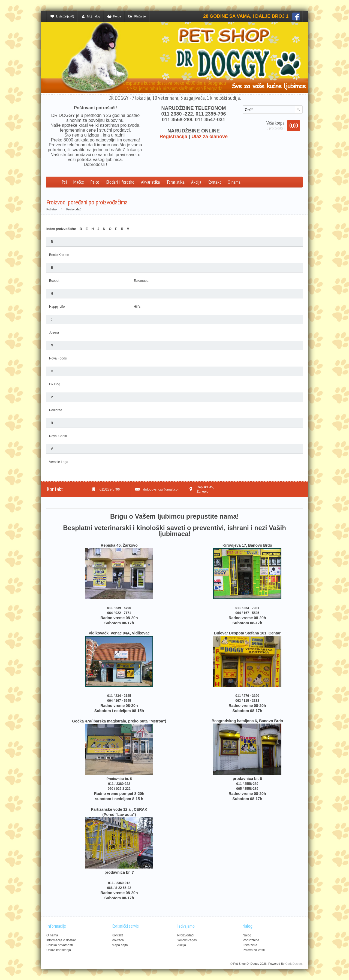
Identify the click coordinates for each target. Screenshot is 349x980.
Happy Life (57, 307)
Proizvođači (186, 935)
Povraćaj (118, 940)
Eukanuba (141, 281)
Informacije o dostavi (61, 940)
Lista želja (250, 945)
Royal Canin (58, 436)
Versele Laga (59, 462)
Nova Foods (58, 358)
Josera (54, 332)
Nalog (247, 935)
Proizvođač (74, 209)
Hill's (137, 307)
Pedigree (56, 410)
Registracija (173, 137)
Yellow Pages (187, 940)
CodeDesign (294, 964)
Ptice (95, 182)
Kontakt (214, 182)
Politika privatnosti (60, 945)
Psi (64, 182)
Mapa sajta (120, 945)
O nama (234, 182)
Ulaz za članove (210, 137)
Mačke (79, 182)
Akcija (196, 182)
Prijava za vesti (254, 950)
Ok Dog (55, 384)
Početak (52, 209)
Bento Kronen (59, 255)
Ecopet (54, 281)
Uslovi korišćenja (59, 950)
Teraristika (175, 182)
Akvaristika (150, 182)
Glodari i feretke (120, 182)
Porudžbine (251, 940)
